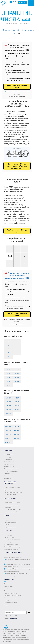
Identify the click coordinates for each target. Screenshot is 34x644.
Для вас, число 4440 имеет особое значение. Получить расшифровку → (17, 166)
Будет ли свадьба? (9, 490)
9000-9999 (8, 442)
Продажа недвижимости (11, 522)
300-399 (8, 402)
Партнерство (8, 591)
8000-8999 (17, 438)
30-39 (8, 374)
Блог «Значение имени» (11, 603)
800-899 (17, 410)
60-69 (17, 377)
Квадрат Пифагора (9, 462)
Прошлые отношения (10, 495)
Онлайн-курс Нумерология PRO (13, 557)
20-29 (17, 370)
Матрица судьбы (9, 542)
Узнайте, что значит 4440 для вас (17, 231)
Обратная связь (8, 586)
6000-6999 (17, 434)
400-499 (17, 402)
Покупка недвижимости (10, 520)
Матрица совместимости (11, 549)
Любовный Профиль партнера (12, 547)
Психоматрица (8, 459)
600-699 (17, 406)
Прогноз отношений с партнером (13, 492)
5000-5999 (8, 434)
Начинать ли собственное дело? (13, 510)
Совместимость (8, 473)
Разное (6, 605)
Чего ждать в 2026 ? (10, 466)
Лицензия (7, 600)
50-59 (8, 377)
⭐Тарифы (22, 2)
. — (17, 72)
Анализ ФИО (8, 457)
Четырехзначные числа (24, 24)
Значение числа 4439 (11, 30)
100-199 (8, 398)
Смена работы (8, 507)
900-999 (8, 414)
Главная (6, 24)
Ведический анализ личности (12, 540)
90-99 (8, 385)
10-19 (8, 370)
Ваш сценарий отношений (11, 544)
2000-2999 (17, 426)
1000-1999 (8, 426)
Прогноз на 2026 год (10, 537)
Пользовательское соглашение (13, 596)
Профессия (7, 476)
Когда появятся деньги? (11, 527)
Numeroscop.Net (10, 482)
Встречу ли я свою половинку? (12, 488)
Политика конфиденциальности (13, 598)
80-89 (17, 381)
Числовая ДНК (8, 535)
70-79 (8, 381)
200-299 (17, 398)
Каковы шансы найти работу (12, 505)
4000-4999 (17, 430)
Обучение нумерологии (10, 593)
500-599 (8, 406)
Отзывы (6, 589)
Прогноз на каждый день (11, 471)
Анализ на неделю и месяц (11, 469)
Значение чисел (13, 24)
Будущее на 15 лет (9, 464)
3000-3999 (8, 430)
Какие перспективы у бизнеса (12, 512)
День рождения (8, 455)
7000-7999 (8, 438)
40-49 (17, 374)
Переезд (6, 525)
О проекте (7, 584)
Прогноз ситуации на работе (12, 503)
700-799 (8, 410)
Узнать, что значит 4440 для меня (17, 87)
